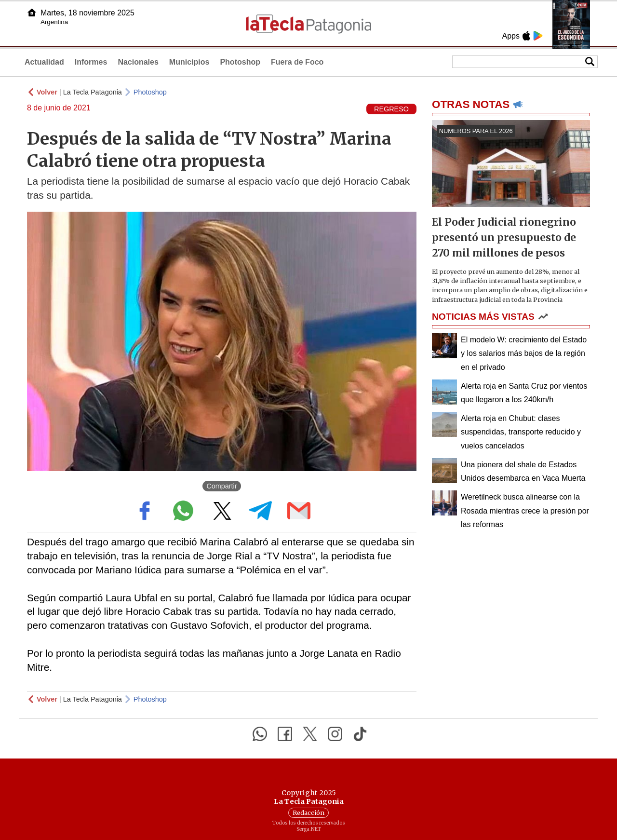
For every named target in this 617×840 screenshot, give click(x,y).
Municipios (189, 62)
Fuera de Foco (297, 62)
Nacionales (138, 62)
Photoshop (240, 62)
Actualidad (44, 62)
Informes (91, 62)
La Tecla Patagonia (93, 92)
